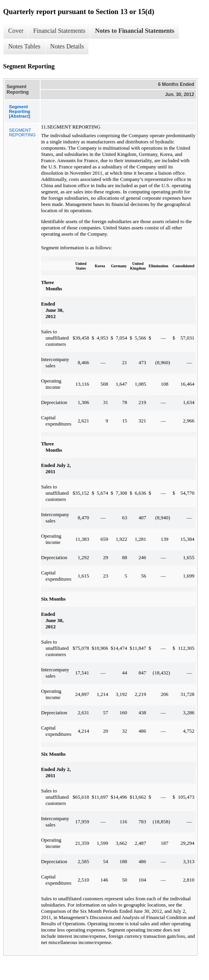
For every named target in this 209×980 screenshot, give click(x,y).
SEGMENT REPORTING (22, 132)
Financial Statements (59, 31)
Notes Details (67, 46)
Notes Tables (24, 46)
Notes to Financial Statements (135, 31)
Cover (16, 31)
